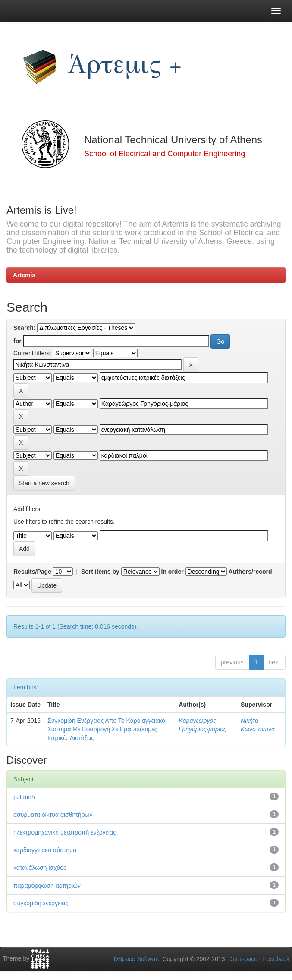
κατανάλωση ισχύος (40, 868)
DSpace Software (137, 959)
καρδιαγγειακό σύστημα (45, 850)
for (17, 341)
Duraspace (243, 959)
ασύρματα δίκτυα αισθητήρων (53, 815)
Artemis (24, 275)
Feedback (276, 959)
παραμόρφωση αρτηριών (47, 885)
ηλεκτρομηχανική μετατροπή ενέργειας (65, 832)
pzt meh (24, 797)
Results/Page (32, 572)
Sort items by (100, 572)
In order (173, 572)
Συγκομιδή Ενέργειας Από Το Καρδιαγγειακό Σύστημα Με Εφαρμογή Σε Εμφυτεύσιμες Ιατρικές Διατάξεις (106, 729)
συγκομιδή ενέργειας (41, 903)
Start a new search (44, 483)
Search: (24, 328)
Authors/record (250, 572)
